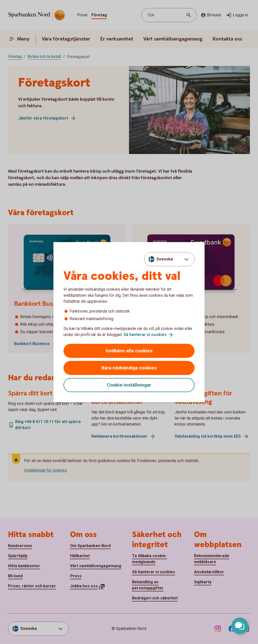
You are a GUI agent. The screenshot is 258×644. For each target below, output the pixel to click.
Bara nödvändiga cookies (129, 368)
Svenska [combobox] (165, 259)
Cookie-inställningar (129, 385)
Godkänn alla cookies (129, 351)
